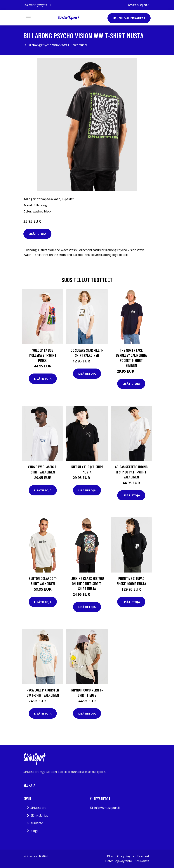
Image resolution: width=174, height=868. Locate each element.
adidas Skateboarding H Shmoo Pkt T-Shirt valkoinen (131, 472)
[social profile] (51, 5)
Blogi (34, 831)
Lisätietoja (37, 234)
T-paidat (68, 199)
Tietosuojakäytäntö (118, 861)
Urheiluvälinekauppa (129, 18)
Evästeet (143, 856)
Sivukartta (142, 861)
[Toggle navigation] (28, 18)
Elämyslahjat (39, 815)
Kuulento (37, 823)
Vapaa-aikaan (51, 199)
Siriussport (38, 808)
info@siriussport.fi (138, 5)
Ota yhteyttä (126, 856)
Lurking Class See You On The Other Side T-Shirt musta (87, 583)
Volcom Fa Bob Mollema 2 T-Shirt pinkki (43, 355)
